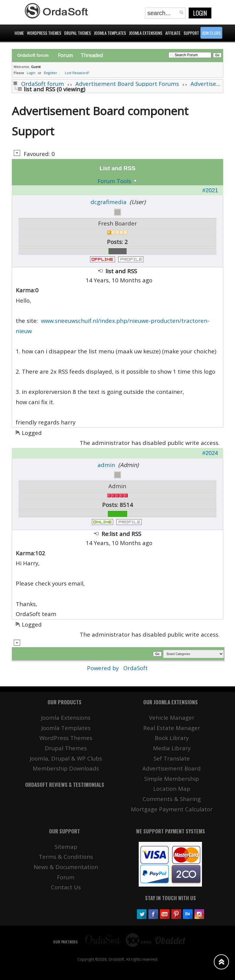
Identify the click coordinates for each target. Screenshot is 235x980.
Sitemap (66, 847)
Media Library (172, 748)
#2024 (210, 453)
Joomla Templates (66, 728)
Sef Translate (172, 758)
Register (51, 73)
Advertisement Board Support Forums (127, 84)
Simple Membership (172, 779)
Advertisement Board (172, 768)
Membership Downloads (66, 768)
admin (106, 465)
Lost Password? (77, 73)
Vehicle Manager (172, 717)
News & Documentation (66, 867)
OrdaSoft (136, 668)
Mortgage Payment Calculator (172, 809)
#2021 (210, 190)
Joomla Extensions (66, 717)
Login (200, 13)
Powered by (104, 668)
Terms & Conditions (66, 857)
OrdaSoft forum (43, 84)
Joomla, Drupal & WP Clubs (66, 758)
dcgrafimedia (109, 202)
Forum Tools (114, 181)
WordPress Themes (66, 738)
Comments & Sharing (172, 799)
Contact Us (66, 887)
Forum (65, 55)
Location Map (172, 789)
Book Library (172, 738)
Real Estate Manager (172, 728)
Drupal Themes (66, 748)
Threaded (92, 55)
